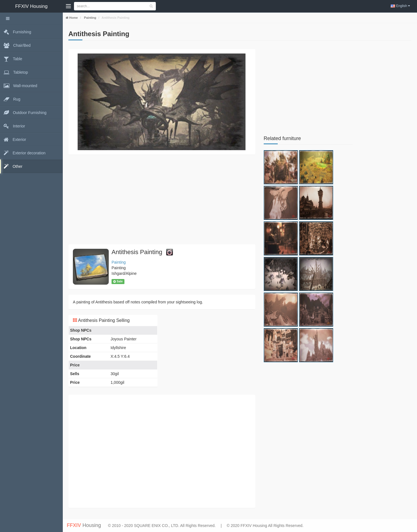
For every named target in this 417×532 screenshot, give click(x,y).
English (400, 6)
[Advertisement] (162, 199)
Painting (90, 18)
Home (73, 18)
